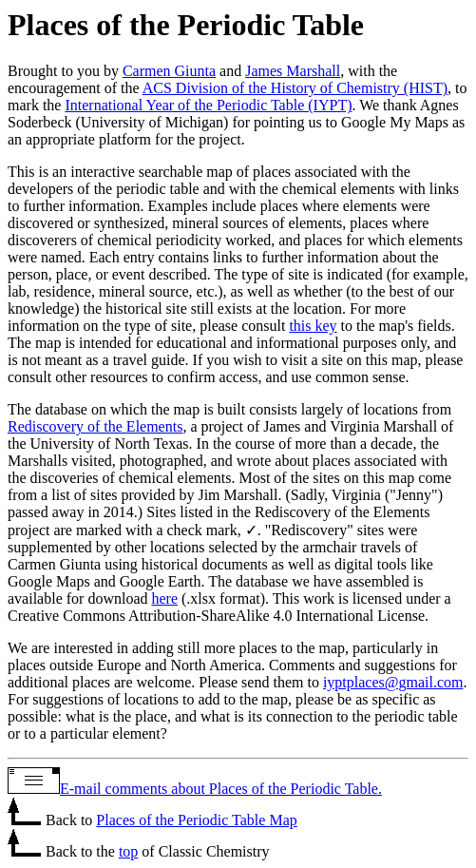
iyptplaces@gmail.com (393, 682)
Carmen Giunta (169, 71)
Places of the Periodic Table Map (196, 820)
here (165, 598)
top (128, 851)
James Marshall (293, 71)
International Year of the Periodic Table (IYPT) (208, 105)
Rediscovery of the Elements (95, 426)
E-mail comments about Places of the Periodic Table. (221, 789)
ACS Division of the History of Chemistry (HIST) (295, 88)
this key (313, 326)
